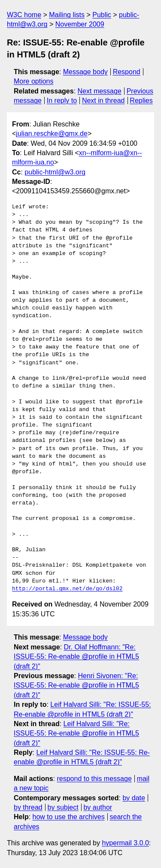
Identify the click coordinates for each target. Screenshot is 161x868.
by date (134, 798)
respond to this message (94, 779)
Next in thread (103, 101)
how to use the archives (69, 817)
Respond (127, 72)
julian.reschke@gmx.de (52, 134)
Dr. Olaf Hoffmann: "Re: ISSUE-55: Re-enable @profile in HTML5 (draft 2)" (76, 657)
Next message (100, 91)
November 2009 (80, 24)
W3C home (24, 15)
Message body (85, 72)
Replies (141, 101)
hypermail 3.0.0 (125, 843)
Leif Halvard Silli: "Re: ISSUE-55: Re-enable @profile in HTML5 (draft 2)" (76, 733)
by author (98, 807)
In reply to (62, 101)
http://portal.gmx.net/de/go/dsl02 (67, 589)
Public (102, 15)
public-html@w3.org (55, 172)
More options (34, 81)
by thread (28, 807)
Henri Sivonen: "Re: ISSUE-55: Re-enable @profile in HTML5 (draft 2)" (76, 685)
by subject (63, 807)
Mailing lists (67, 15)
